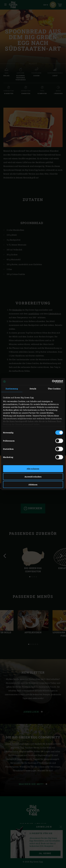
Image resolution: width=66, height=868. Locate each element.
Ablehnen (33, 484)
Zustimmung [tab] (12, 388)
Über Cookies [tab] (54, 388)
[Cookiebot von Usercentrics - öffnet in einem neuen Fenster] (51, 382)
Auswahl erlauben (33, 476)
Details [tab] (33, 388)
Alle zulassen (33, 469)
